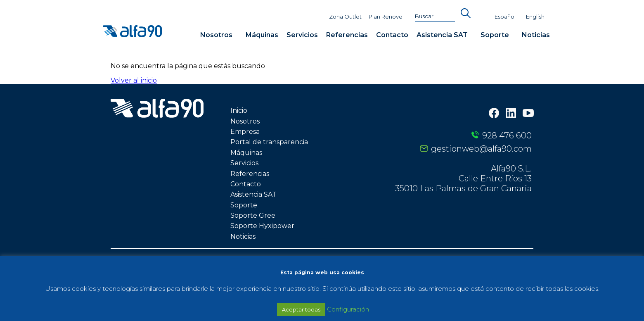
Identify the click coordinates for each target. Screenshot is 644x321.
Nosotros (216, 35)
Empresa (245, 132)
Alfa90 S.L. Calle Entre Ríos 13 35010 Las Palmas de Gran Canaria (463, 178)
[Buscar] (435, 17)
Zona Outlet (345, 17)
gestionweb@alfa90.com (481, 149)
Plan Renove (386, 17)
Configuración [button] (348, 309)
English (535, 17)
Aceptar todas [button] (301, 309)
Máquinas (262, 35)
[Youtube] (528, 114)
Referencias (347, 35)
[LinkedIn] (511, 114)
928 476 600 (507, 136)
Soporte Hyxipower (262, 226)
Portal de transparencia (269, 142)
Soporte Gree (253, 215)
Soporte (495, 35)
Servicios (302, 35)
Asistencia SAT (442, 35)
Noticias (536, 35)
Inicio (239, 111)
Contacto (392, 35)
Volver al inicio (134, 80)
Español (505, 17)
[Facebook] (494, 114)
